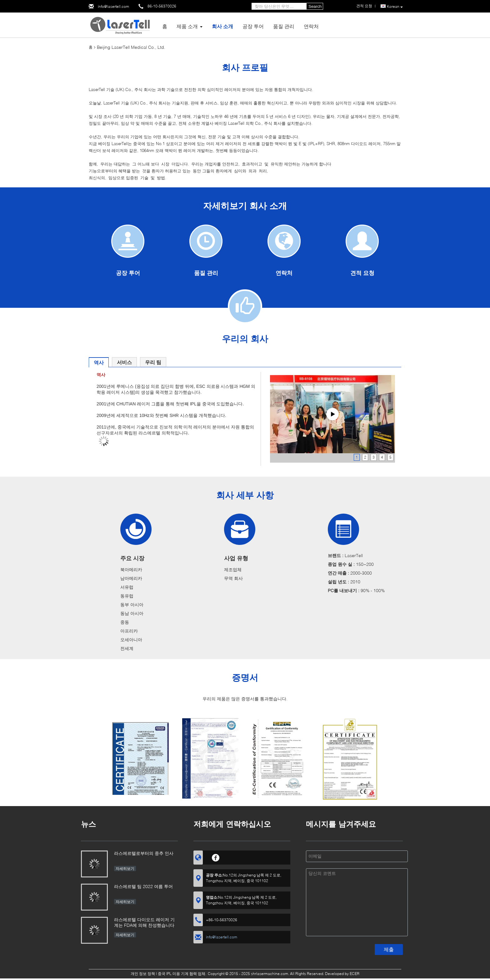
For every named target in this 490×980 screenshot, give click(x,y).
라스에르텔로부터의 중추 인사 (144, 853)
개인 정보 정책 (143, 974)
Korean (395, 7)
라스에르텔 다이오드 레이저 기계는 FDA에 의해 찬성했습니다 (144, 922)
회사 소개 (222, 26)
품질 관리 (284, 26)
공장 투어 (253, 26)
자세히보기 (125, 868)
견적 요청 (362, 273)
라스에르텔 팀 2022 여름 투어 (143, 886)
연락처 (311, 26)
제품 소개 (187, 26)
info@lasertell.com (113, 6)
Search (315, 6)
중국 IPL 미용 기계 (173, 974)
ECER (355, 974)
